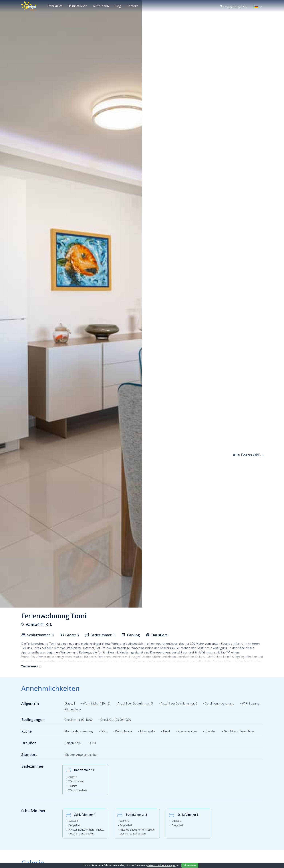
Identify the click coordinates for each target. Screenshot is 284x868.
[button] (259, 7)
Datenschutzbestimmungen (161, 865)
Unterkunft (54, 6)
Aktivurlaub (101, 6)
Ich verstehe (190, 865)
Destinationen (77, 6)
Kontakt (132, 6)
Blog (118, 6)
